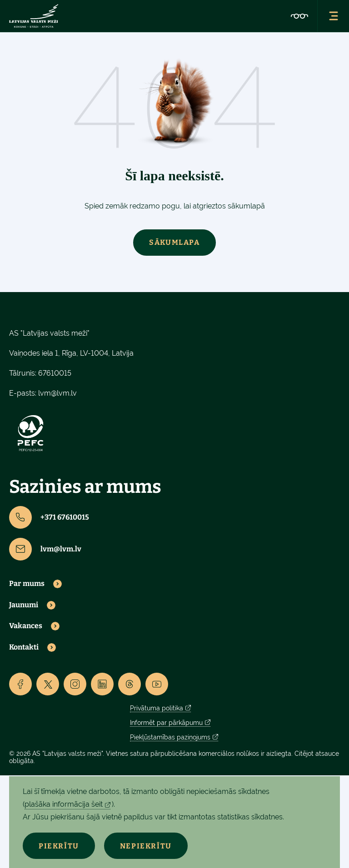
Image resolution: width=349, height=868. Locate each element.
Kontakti (24, 647)
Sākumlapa (174, 242)
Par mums (27, 584)
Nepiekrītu (146, 846)
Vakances (26, 626)
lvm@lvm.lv (57, 393)
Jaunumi (24, 605)
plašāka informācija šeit (64, 804)
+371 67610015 (49, 517)
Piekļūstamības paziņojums (170, 737)
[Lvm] (34, 16)
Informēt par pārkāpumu (166, 723)
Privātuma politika (157, 708)
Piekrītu (59, 846)
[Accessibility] (299, 16)
